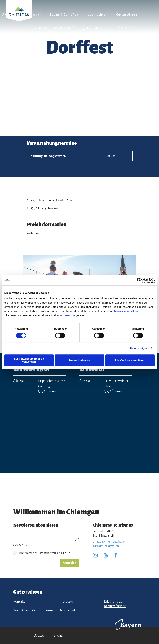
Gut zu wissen (127, 15)
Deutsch (39, 635)
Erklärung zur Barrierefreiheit (115, 604)
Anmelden (69, 563)
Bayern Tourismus (128, 629)
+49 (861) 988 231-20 (106, 546)
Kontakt (19, 601)
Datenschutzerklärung (127, 311)
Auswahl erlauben (79, 360)
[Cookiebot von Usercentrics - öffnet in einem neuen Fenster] (140, 280)
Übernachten (98, 15)
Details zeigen (139, 348)
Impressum (68, 315)
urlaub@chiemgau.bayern (110, 542)
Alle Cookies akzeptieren (130, 360)
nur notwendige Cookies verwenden (29, 360)
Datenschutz (68, 610)
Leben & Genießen (64, 15)
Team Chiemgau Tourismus (33, 610)
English (59, 635)
